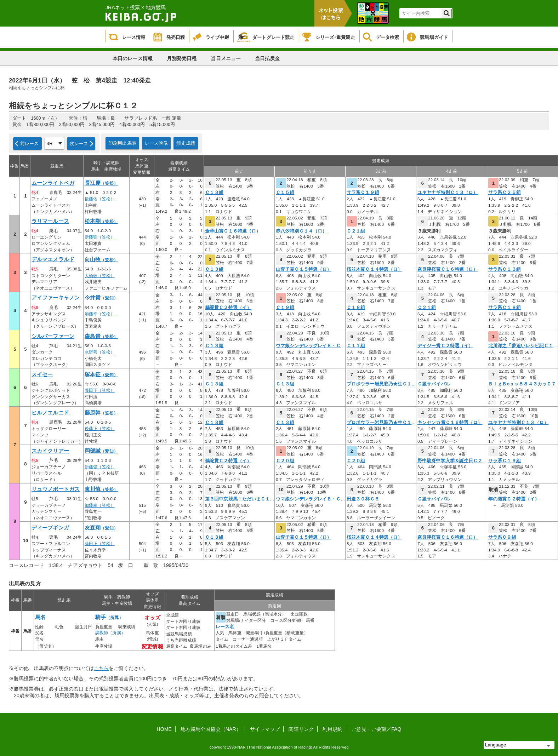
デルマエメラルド (53, 259)
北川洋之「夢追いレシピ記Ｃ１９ (523, 346)
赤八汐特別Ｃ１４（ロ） (301, 231)
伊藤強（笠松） (100, 237)
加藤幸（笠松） (100, 314)
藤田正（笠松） (100, 390)
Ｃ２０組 (285, 461)
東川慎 (101, 489)
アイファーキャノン (56, 298)
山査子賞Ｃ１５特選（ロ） (304, 269)
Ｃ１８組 (356, 308)
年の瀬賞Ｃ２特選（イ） (514, 499)
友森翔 (101, 528)
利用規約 (332, 729)
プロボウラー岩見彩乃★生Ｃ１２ (382, 384)
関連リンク (301, 729)
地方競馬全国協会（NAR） (211, 729)
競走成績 (186, 143)
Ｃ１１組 (356, 346)
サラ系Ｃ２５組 (505, 193)
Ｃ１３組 (214, 193)
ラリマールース (50, 221)
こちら (101, 668)
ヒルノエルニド (50, 413)
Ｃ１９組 (285, 308)
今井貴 (101, 298)
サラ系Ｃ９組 (502, 537)
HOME (164, 729)
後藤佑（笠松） (100, 199)
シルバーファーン (53, 336)
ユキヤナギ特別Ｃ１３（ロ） (448, 193)
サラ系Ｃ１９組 (363, 193)
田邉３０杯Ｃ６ (363, 499)
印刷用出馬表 (122, 143)
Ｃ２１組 (356, 231)
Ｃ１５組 (285, 193)
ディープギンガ (50, 528)
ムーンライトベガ (53, 183)
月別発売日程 (182, 58)
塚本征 (101, 374)
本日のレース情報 (133, 58)
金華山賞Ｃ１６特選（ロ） (233, 231)
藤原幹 (101, 413)
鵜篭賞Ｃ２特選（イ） (228, 308)
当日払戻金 (267, 58)
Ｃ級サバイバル (434, 384)
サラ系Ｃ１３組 (505, 269)
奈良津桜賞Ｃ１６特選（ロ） (448, 269)
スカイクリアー (50, 451)
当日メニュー (226, 58)
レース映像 (156, 143)
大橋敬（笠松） (100, 276)
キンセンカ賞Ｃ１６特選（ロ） (450, 423)
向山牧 (101, 259)
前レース (30, 144)
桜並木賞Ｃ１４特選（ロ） (374, 269)
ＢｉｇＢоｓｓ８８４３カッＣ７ (522, 384)
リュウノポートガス (56, 489)
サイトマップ (265, 729)
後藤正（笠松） (100, 429)
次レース (79, 144)
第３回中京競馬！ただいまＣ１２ (240, 499)
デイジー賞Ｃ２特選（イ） (445, 346)
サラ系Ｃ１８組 (505, 308)
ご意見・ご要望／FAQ (376, 729)
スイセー (42, 374)
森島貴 (101, 336)
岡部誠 (101, 451)
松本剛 (101, 221)
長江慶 (101, 183)
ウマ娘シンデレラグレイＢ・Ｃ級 (311, 346)
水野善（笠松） (100, 352)
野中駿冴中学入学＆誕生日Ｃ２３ (452, 461)
